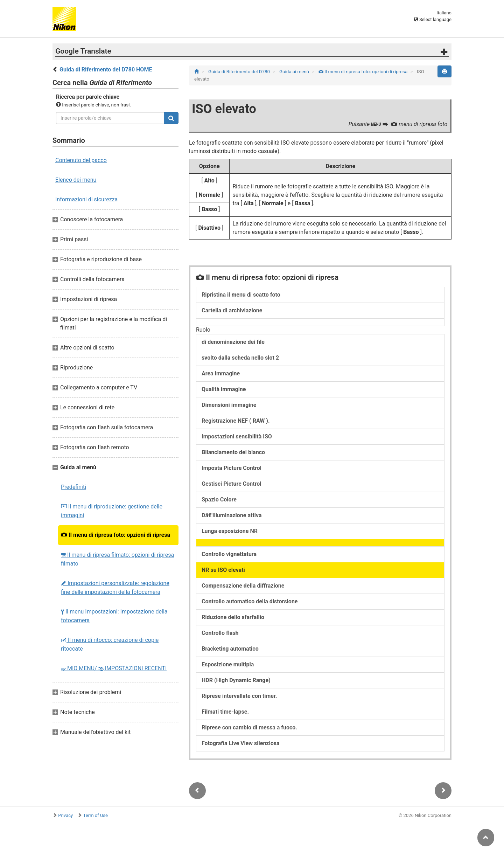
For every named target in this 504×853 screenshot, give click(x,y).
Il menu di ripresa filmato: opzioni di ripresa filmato (117, 559)
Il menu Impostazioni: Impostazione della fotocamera (114, 616)
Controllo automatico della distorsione (250, 601)
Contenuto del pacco (81, 160)
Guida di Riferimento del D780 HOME (106, 70)
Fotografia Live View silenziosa (241, 743)
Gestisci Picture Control (232, 484)
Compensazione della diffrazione (243, 586)
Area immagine (221, 373)
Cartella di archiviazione (232, 310)
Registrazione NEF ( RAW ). (236, 421)
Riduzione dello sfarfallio (233, 617)
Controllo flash (220, 633)
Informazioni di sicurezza (86, 199)
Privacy (65, 815)
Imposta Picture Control (232, 468)
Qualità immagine (224, 389)
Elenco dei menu (76, 180)
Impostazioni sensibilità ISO (237, 436)
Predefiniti (73, 487)
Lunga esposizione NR (230, 531)
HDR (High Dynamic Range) (236, 680)
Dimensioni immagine (229, 405)
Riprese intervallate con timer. (239, 696)
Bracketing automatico (230, 649)
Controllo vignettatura (229, 554)
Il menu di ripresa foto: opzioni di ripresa (115, 535)
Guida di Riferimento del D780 (240, 72)
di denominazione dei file (233, 342)
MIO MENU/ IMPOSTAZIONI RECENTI (114, 668)
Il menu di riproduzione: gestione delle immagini (112, 511)
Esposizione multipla (228, 664)
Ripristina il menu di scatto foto (241, 295)
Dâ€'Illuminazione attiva (232, 515)
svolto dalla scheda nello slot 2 (240, 358)
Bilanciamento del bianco (233, 452)
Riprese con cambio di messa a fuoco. (249, 727)
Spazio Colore (219, 500)
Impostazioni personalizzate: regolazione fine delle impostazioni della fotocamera (115, 588)
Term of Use (96, 815)
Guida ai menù (295, 72)
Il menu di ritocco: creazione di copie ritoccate (110, 644)
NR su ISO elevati (223, 570)
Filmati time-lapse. (225, 712)
